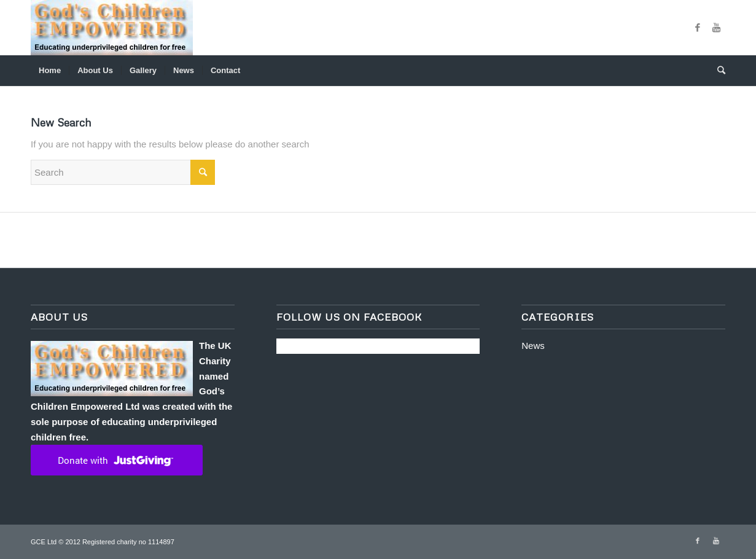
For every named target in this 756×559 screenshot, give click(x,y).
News (533, 346)
